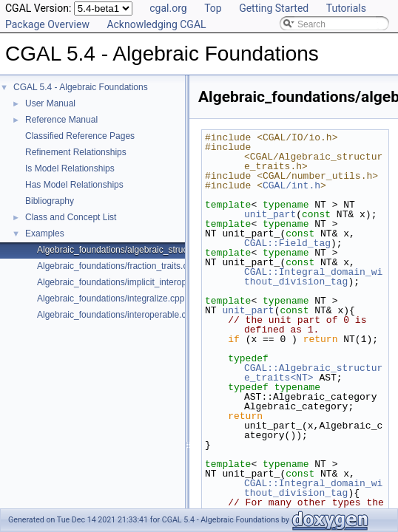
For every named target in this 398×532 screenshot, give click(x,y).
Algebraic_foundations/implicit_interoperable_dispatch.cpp (152, 282)
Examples (45, 233)
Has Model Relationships (74, 185)
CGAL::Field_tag (287, 243)
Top (213, 8)
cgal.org (168, 8)
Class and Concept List (71, 217)
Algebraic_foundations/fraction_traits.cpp (117, 266)
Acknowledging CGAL (156, 24)
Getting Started (274, 8)
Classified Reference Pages (80, 136)
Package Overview (47, 24)
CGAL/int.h (291, 185)
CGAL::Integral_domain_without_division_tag (313, 277)
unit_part (270, 214)
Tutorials (346, 8)
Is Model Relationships (70, 168)
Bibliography (50, 201)
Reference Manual (61, 120)
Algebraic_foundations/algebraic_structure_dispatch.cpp (147, 250)
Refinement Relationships (76, 152)
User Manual (50, 103)
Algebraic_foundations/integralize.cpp (111, 299)
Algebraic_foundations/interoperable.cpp (117, 315)
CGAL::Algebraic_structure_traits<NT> (313, 373)
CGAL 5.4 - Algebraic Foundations (81, 87)
